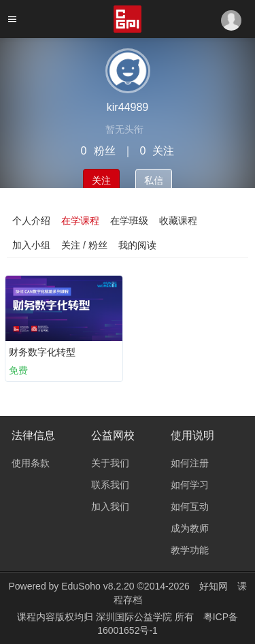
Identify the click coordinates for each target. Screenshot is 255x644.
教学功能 (190, 550)
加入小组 (31, 245)
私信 (154, 180)
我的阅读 (137, 245)
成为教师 (190, 528)
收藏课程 (178, 221)
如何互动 (190, 506)
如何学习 (190, 485)
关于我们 (110, 463)
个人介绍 (31, 221)
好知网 (214, 586)
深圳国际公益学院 (135, 617)
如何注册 (190, 463)
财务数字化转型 (42, 352)
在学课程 (80, 221)
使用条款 (31, 463)
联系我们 (110, 485)
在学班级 (129, 221)
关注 (101, 180)
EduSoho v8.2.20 (98, 586)
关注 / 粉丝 (84, 245)
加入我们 (110, 506)
